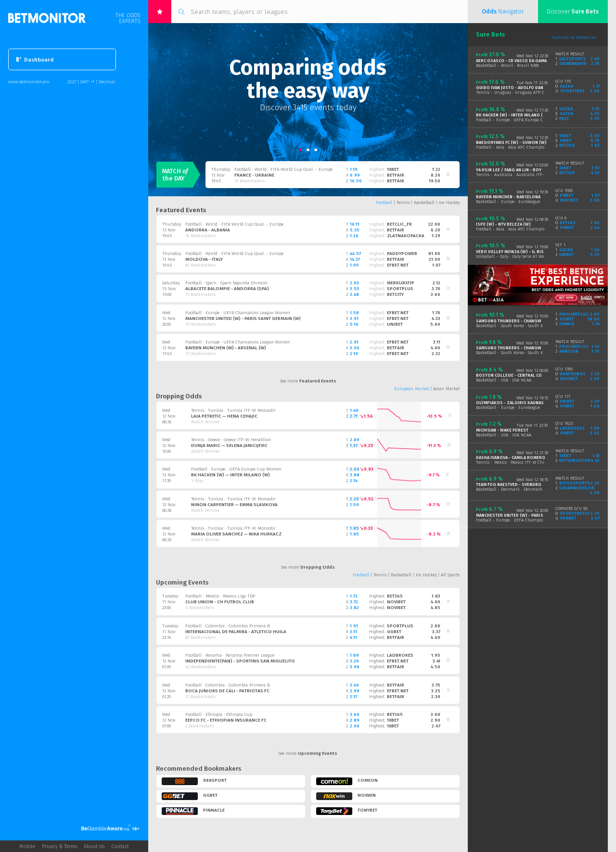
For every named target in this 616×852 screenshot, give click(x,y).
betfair (396, 175)
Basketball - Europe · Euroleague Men (513, 202)
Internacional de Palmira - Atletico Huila (236, 632)
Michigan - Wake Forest (502, 430)
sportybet (572, 91)
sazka (566, 86)
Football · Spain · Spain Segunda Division (226, 283)
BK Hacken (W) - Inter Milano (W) (512, 115)
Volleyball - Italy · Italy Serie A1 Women (514, 256)
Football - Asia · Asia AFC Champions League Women (528, 147)
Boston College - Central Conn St (515, 375)
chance (567, 324)
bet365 (395, 596)
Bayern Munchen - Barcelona (508, 197)
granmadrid (573, 64)
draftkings (573, 374)
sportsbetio (575, 513)
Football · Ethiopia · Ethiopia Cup (219, 714)
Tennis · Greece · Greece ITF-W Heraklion (231, 440)
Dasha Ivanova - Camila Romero (511, 458)
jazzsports (573, 59)
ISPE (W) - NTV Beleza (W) (503, 224)
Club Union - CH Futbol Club (220, 602)
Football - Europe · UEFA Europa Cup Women (520, 120)
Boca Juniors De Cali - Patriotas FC (227, 691)
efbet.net (398, 265)
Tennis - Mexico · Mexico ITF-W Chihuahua (518, 462)
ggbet (394, 632)
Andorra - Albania (208, 230)
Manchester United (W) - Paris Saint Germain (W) (243, 318)
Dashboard (35, 60)
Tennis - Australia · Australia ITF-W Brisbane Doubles (530, 175)
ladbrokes (400, 655)
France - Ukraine (254, 175)
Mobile (27, 846)
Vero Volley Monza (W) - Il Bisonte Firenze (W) (529, 252)
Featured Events (181, 210)
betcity (395, 294)
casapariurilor (577, 488)
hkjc (564, 118)
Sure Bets (490, 34)
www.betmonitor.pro (29, 81)
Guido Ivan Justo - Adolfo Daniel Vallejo (522, 88)
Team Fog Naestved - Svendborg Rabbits (521, 484)
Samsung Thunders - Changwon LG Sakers (524, 321)
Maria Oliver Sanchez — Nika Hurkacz (236, 534)
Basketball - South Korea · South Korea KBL (518, 326)
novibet (396, 602)
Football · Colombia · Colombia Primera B (228, 626)
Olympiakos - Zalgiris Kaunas (510, 403)
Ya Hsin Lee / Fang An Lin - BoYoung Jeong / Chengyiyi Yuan (541, 170)
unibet (395, 324)
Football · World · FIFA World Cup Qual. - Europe (283, 169)
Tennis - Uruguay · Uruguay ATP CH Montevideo (523, 92)
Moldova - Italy (204, 259)
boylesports (575, 483)
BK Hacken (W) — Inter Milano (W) (231, 475)
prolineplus (574, 314)
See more (308, 381)
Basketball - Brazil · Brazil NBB (507, 65)
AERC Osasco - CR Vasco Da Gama (511, 61)
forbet (568, 518)
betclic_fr (399, 224)
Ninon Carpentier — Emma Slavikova (234, 505)
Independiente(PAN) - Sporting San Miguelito (240, 661)
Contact (120, 846)
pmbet (567, 195)
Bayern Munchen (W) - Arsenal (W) (226, 348)
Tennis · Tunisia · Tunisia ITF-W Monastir (233, 410)
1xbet (393, 169)
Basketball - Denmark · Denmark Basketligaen (522, 489)
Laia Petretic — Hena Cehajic (224, 416)
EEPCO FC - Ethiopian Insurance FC (226, 720)
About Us (94, 846)
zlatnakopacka (406, 236)
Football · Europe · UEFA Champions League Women (238, 313)
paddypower (402, 254)
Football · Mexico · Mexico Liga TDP (220, 596)
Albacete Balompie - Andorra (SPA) (227, 289)
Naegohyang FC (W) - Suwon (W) (511, 142)
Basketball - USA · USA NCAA (504, 380)
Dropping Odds (179, 396)
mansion (569, 351)
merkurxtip (401, 283)
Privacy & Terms (59, 846)
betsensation (575, 460)
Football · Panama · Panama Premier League (230, 655)
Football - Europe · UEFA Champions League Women (527, 520)
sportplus (400, 289)
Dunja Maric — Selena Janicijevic (229, 445)
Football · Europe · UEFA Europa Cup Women (236, 469)
